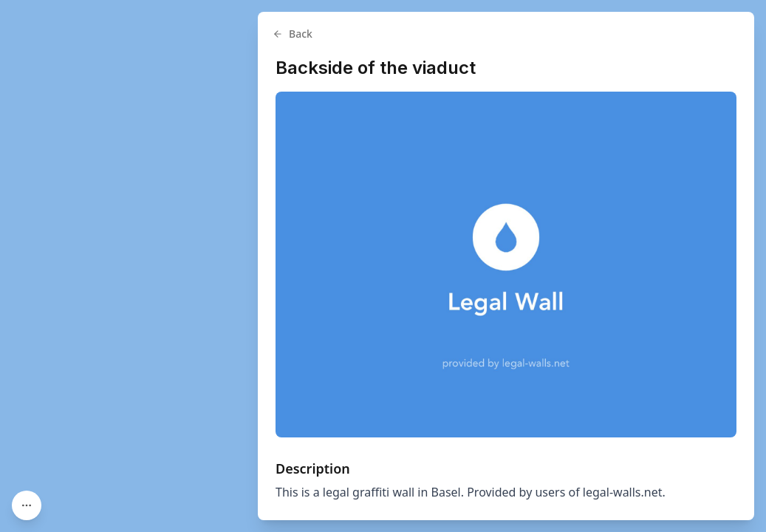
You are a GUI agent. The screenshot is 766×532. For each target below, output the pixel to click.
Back (293, 34)
